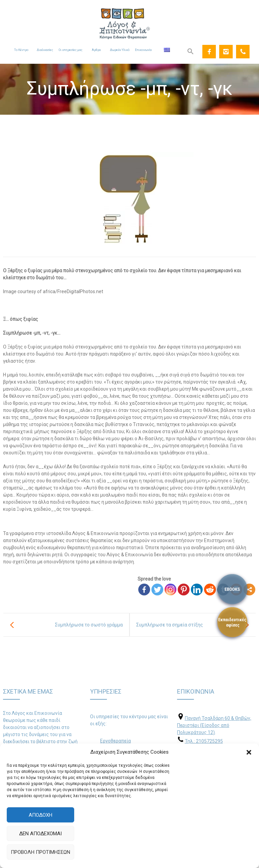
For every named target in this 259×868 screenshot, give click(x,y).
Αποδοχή (40, 815)
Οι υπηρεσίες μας (70, 50)
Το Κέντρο (21, 50)
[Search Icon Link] (191, 52)
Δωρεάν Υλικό (120, 50)
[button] (249, 752)
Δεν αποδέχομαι (40, 834)
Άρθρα (96, 50)
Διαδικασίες (45, 50)
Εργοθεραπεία (116, 741)
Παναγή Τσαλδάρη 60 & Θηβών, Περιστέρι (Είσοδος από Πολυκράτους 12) (214, 725)
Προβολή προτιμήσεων (40, 852)
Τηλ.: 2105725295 (204, 741)
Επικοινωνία (143, 50)
